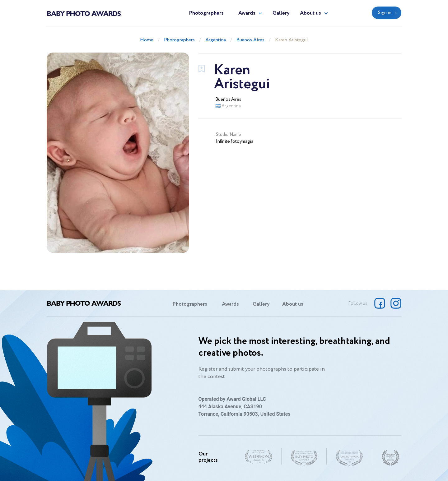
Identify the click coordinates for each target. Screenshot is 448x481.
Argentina (216, 40)
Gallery (281, 13)
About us (310, 13)
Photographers (206, 13)
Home (147, 40)
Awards (247, 13)
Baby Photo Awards (84, 13)
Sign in (385, 13)
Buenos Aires (250, 40)
